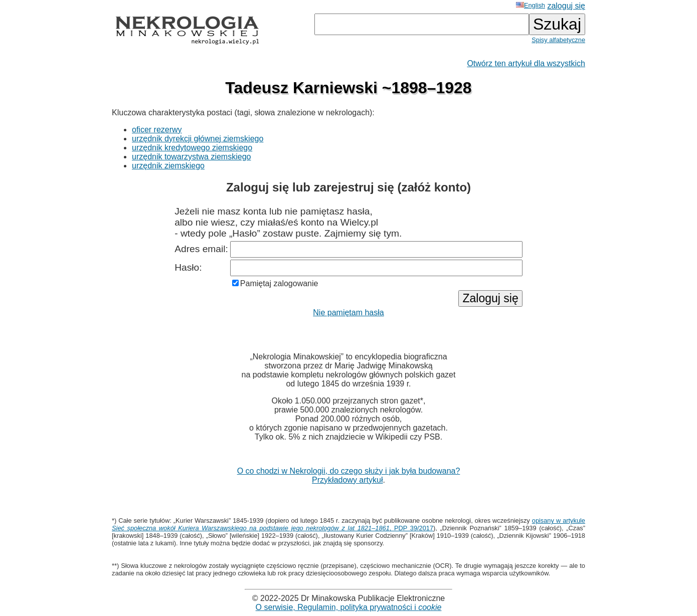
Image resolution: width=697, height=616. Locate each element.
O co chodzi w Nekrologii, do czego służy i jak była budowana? (349, 471)
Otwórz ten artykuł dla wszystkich (526, 63)
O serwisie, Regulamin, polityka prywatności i (349, 607)
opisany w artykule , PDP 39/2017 (348, 524)
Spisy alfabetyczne (558, 40)
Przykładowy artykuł (347, 480)
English (531, 5)
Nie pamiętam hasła (348, 313)
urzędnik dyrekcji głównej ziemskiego (198, 139)
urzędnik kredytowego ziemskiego (192, 148)
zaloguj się (566, 6)
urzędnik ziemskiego (168, 166)
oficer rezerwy (157, 130)
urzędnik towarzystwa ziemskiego (191, 157)
